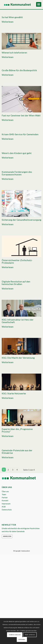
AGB (4, 507)
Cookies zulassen (15, 635)
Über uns (5, 491)
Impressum (6, 504)
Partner (5, 497)
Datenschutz (7, 510)
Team (4, 494)
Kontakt (5, 500)
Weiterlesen (8, 22)
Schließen (22, 639)
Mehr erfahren (30, 635)
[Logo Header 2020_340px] (18, 5)
